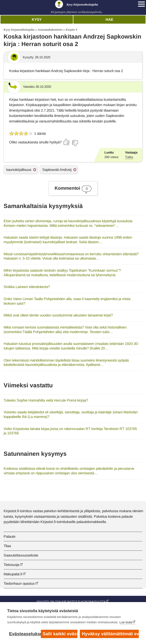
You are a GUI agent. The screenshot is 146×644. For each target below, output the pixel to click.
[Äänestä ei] (75, 143)
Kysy (37, 19)
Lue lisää (126, 622)
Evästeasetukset (24, 634)
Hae (109, 19)
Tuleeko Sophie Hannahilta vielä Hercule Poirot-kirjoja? (46, 400)
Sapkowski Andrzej (57, 170)
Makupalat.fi (13, 574)
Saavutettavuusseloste (21, 555)
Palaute (10, 536)
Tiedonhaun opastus (19, 583)
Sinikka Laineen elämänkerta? (27, 287)
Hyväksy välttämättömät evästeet (110, 634)
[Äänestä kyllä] (67, 142)
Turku (129, 157)
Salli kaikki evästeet (60, 634)
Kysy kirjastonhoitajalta (19, 30)
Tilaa (7, 546)
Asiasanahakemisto (50, 30)
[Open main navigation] (141, 4)
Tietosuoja (11, 565)
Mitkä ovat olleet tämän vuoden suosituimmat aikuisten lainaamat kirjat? (58, 315)
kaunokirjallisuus (19, 170)
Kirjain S (72, 30)
